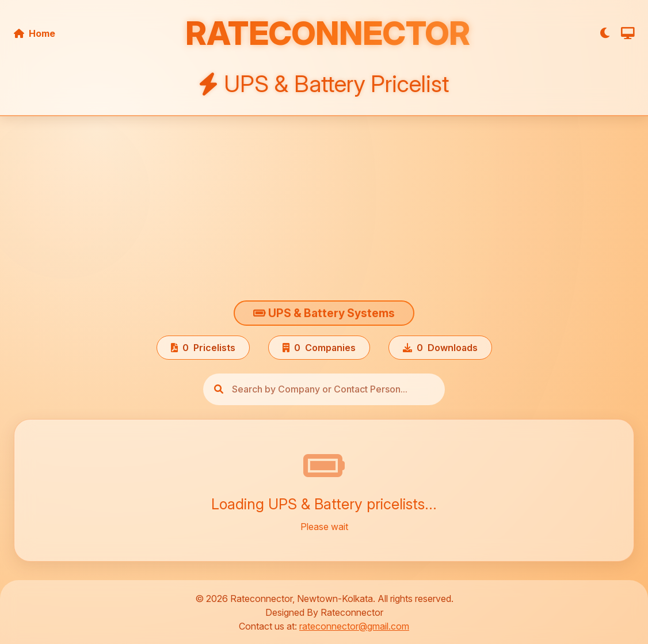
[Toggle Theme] (606, 33)
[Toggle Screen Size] (628, 33)
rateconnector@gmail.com (354, 626)
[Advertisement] (324, 211)
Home (35, 33)
